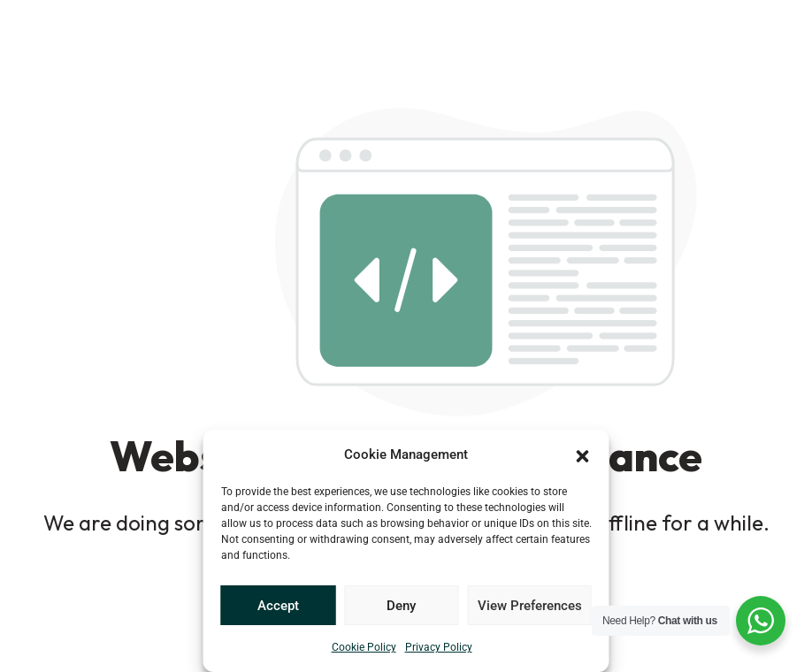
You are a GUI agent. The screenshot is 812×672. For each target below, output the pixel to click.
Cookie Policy (364, 647)
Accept (278, 606)
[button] (583, 454)
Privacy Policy (439, 647)
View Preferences (530, 606)
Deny (401, 606)
